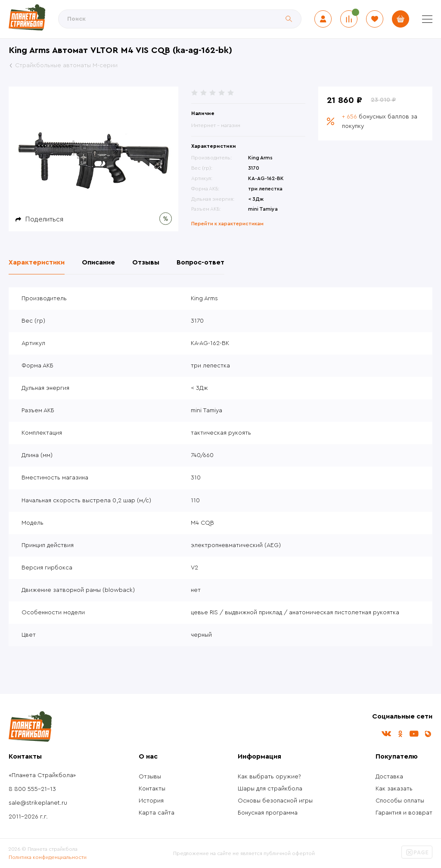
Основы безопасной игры (275, 801)
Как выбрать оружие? (269, 777)
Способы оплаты (400, 801)
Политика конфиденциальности (48, 857)
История (151, 801)
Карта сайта (157, 813)
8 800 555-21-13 (32, 789)
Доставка (389, 777)
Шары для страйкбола (270, 789)
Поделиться (44, 219)
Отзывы (150, 777)
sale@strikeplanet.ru (38, 803)
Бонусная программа (268, 813)
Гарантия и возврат (404, 813)
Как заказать (394, 789)
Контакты (152, 789)
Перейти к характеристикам (227, 224)
